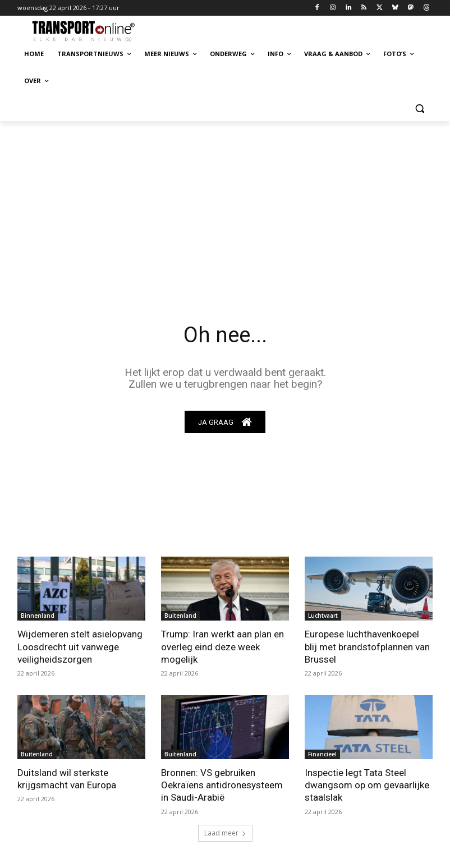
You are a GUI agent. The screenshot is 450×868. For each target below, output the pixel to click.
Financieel (322, 754)
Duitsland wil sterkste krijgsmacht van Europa (67, 779)
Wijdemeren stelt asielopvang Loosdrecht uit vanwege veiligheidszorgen (80, 647)
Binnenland (38, 616)
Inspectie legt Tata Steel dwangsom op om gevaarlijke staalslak (367, 785)
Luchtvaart (323, 616)
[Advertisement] (225, 205)
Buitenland (180, 616)
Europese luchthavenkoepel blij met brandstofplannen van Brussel (367, 647)
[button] (419, 108)
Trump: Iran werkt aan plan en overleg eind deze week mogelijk (222, 647)
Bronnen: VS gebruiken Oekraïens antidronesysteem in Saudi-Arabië (222, 785)
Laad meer (225, 832)
